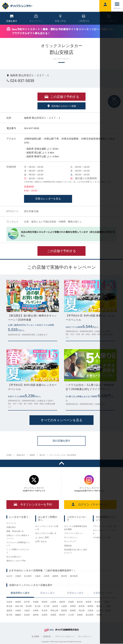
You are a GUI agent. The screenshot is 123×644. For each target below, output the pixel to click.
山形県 (53, 602)
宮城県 (36, 602)
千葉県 (106, 602)
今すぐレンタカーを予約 (33, 504)
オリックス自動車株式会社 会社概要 (76, 528)
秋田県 (45, 602)
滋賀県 (9, 611)
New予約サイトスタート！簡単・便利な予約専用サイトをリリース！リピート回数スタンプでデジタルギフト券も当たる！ (63, 31)
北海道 (9, 602)
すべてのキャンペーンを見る (61, 420)
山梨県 (64, 606)
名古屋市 (28, 576)
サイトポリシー (71, 537)
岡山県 (82, 611)
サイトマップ (70, 541)
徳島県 (108, 611)
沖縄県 (99, 615)
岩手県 (27, 602)
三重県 (108, 606)
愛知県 (99, 606)
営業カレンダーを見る (48, 199)
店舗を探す (11, 527)
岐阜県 (82, 606)
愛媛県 (18, 615)
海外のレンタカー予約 (16, 561)
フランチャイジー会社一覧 (104, 526)
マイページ (11, 523)
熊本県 (64, 576)
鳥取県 (64, 611)
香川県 (9, 615)
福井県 (55, 606)
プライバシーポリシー (74, 533)
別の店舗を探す (61, 441)
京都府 (18, 576)
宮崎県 (80, 615)
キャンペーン (36, 18)
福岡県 (55, 576)
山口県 (99, 611)
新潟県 (29, 606)
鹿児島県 (74, 576)
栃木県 (80, 602)
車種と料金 (60, 18)
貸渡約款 (68, 546)
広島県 (46, 576)
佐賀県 (45, 615)
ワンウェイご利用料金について (18, 544)
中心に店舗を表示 (114, 101)
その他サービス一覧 (102, 537)
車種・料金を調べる (15, 531)
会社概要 (35, 636)
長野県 (73, 606)
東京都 (9, 606)
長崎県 (53, 615)
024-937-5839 (20, 81)
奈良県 (45, 611)
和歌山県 (54, 611)
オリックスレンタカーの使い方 (47, 528)
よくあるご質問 (42, 537)
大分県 (71, 615)
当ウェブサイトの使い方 (46, 533)
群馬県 (89, 602)
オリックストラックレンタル (104, 532)
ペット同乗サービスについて (18, 551)
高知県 (27, 615)
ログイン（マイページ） (90, 504)
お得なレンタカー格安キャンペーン (18, 537)
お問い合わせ (41, 541)
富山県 (38, 606)
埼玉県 (97, 602)
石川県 (46, 606)
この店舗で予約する (61, 251)
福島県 (62, 602)
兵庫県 (36, 611)
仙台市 (9, 576)
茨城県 (71, 602)
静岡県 (90, 606)
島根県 (73, 611)
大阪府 (38, 576)
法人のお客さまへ (14, 557)
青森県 (18, 602)
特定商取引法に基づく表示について (76, 551)
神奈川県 (19, 606)
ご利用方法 (84, 18)
